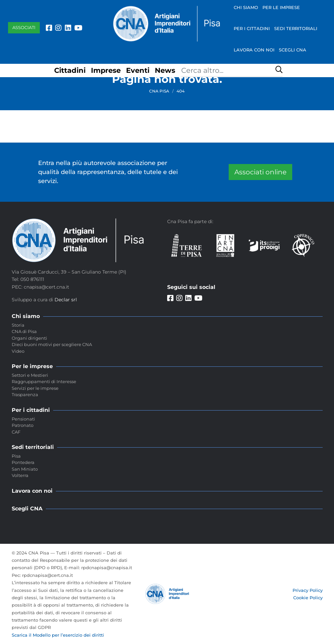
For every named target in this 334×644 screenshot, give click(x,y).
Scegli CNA (293, 50)
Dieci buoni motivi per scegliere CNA (52, 344)
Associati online (260, 172)
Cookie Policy (308, 598)
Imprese (106, 70)
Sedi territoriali (296, 28)
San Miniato (25, 469)
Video (18, 351)
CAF (16, 432)
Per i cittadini (252, 28)
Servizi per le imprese (35, 388)
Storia (18, 325)
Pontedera (23, 462)
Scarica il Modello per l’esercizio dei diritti (58, 635)
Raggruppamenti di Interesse (44, 381)
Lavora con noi (254, 50)
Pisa (16, 456)
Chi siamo (246, 7)
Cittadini (70, 70)
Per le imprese (281, 7)
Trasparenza (25, 394)
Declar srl (66, 300)
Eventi (138, 70)
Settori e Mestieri (30, 375)
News (165, 70)
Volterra (20, 475)
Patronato (23, 425)
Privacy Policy (308, 590)
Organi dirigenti (29, 338)
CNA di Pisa (24, 331)
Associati (24, 27)
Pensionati (23, 419)
